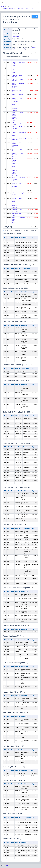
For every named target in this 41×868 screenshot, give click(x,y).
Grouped (7, 230)
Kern (20, 68)
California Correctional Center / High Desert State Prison (15, 101)
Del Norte (21, 75)
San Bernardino (23, 127)
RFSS (5, 60)
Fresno (21, 199)
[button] (39, 2)
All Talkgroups (16, 230)
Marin (20, 210)
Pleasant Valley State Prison (15, 200)
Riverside (21, 153)
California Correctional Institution (15, 109)
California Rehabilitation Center (15, 155)
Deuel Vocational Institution (14, 179)
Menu (35, 17)
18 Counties (16, 36)
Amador (21, 79)
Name (13, 60)
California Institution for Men (15, 128)
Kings (20, 90)
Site (8, 60)
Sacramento (22, 204)
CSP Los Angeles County (14, 195)
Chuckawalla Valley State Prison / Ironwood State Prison (15, 172)
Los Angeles (22, 193)
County (21, 60)
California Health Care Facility (15, 64)
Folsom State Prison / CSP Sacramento (15, 206)
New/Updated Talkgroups (30, 230)
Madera (21, 113)
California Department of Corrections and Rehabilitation (18, 9)
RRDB (3, 7)
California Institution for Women (15, 134)
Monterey (21, 159)
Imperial (21, 94)
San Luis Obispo (23, 138)
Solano (21, 142)
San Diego (21, 83)
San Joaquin (22, 62)
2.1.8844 (6, 866)
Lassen (21, 98)
